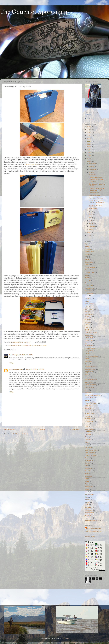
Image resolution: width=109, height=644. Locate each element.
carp (86, 275)
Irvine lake (88, 361)
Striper (87, 479)
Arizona (88, 254)
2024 (89, 127)
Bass (87, 265)
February (92, 226)
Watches (88, 507)
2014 (89, 155)
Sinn (86, 466)
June (91, 215)
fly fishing (12, 345)
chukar (87, 278)
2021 (89, 135)
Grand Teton (89, 338)
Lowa (87, 390)
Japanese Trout (90, 369)
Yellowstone (89, 518)
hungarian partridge (91, 356)
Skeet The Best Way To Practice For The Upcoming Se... (96, 190)
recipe (87, 445)
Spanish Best (93, 208)
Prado (87, 437)
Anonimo (88, 249)
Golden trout (89, 335)
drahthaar (88, 299)
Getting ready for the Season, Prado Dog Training (96, 179)
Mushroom (89, 411)
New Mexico (89, 419)
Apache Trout (89, 252)
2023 (89, 130)
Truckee (88, 500)
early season (89, 309)
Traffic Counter (90, 537)
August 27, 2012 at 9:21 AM (35, 369)
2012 (89, 161)
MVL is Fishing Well (95, 206)
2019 (89, 141)
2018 (89, 144)
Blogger (66, 638)
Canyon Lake (89, 272)
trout (86, 497)
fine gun (88, 312)
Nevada (88, 416)
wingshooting (89, 513)
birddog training (90, 267)
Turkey (87, 502)
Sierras (87, 463)
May (91, 218)
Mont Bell (88, 406)
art (86, 257)
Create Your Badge (90, 119)
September (93, 169)
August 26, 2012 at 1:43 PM (24, 355)
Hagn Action (89, 346)
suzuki (87, 481)
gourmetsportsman (16, 369)
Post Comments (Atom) (20, 434)
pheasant (88, 434)
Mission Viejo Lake (91, 403)
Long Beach (89, 387)
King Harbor (89, 372)
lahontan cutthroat (91, 379)
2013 (89, 158)
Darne (87, 283)
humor (87, 353)
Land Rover (89, 382)
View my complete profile (93, 531)
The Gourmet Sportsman (34, 12)
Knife (87, 374)
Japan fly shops (32, 345)
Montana (88, 408)
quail (87, 442)
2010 (89, 236)
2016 (89, 150)
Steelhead (88, 476)
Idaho (87, 359)
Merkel (87, 400)
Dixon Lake (89, 291)
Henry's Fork (89, 351)
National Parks (90, 414)
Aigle (87, 244)
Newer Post (9, 429)
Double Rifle (89, 293)
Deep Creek (89, 286)
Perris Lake (89, 432)
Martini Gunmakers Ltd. (93, 395)
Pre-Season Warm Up (96, 198)
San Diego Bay (90, 453)
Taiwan (87, 484)
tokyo (40, 345)
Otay (87, 426)
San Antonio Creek (91, 450)
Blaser (87, 270)
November (93, 164)
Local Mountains (90, 385)
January (92, 229)
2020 (89, 138)
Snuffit (11, 355)
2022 (89, 132)
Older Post (75, 429)
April (91, 221)
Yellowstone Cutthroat (92, 520)
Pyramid (88, 440)
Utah (87, 505)
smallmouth (89, 468)
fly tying (24, 345)
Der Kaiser (88, 115)
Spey (87, 473)
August (92, 172)
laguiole (88, 377)
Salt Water (88, 447)
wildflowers (89, 510)
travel (45, 345)
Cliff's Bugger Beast (32, 164)
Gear (87, 327)
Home (42, 429)
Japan (87, 364)
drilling (87, 301)
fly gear (18, 345)
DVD (87, 306)
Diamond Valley (90, 288)
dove (87, 296)
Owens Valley (89, 429)
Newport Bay (89, 421)
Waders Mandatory (95, 195)
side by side (89, 460)
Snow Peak (89, 471)
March (91, 223)
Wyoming (88, 515)
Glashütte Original (91, 333)
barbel (87, 259)
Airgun (87, 246)
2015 (89, 153)
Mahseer (88, 393)
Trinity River (89, 494)
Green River (89, 340)
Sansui (87, 458)
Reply (11, 363)
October (92, 167)
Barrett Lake (89, 262)
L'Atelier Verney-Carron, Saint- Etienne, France (97, 202)
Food (87, 325)
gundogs (88, 343)
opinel (87, 424)
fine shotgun (89, 314)
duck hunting (89, 304)
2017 (89, 147)
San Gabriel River (91, 455)
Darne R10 (92, 175)
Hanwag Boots (90, 348)
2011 (89, 233)
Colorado (88, 280)
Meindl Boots (89, 398)
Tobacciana (89, 487)
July (91, 212)
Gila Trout (88, 330)
